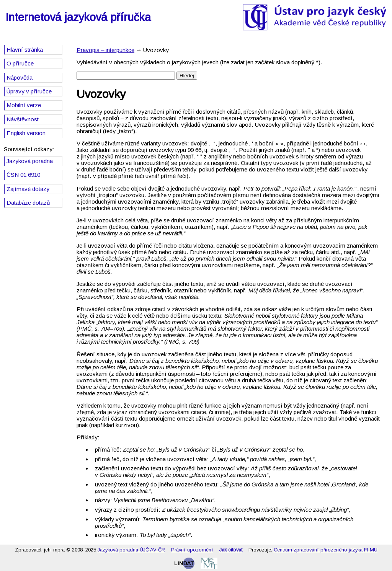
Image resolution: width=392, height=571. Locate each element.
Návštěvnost (23, 119)
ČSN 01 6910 (23, 175)
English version (26, 133)
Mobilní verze (24, 105)
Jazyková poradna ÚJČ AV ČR (131, 550)
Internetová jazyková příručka (78, 17)
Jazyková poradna (30, 161)
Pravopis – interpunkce (105, 50)
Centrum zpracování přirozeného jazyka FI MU (326, 550)
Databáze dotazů (28, 203)
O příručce (20, 63)
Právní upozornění (192, 550)
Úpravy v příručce (29, 91)
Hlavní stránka (25, 50)
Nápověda (20, 77)
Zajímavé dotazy (28, 189)
